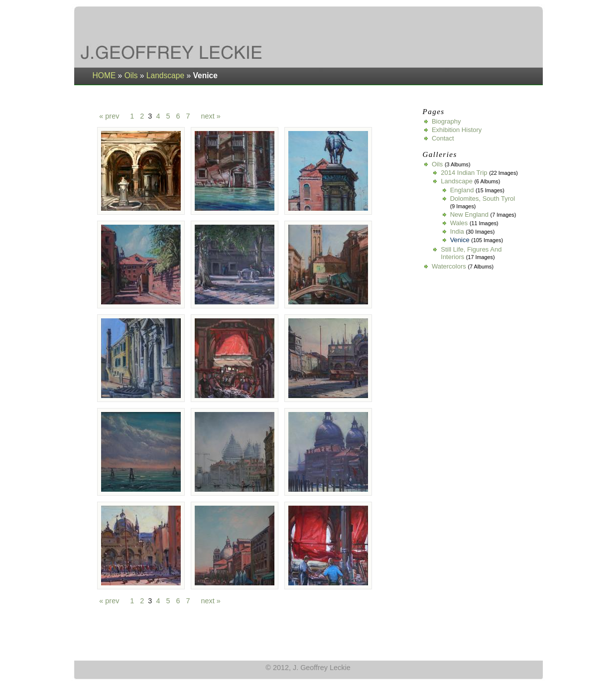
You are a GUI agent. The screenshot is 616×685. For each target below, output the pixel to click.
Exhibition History (457, 130)
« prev (109, 116)
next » (210, 116)
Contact (443, 138)
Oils (131, 75)
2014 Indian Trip (464, 173)
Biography (446, 121)
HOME (104, 75)
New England (469, 214)
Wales (459, 223)
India (457, 231)
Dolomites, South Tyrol (483, 199)
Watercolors (449, 266)
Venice (460, 240)
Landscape (165, 75)
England (462, 190)
